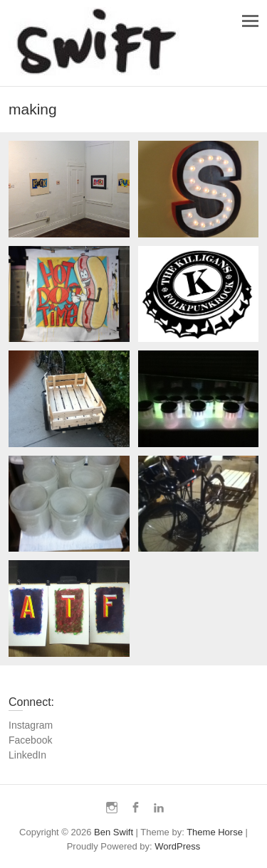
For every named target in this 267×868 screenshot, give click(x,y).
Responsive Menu (250, 21)
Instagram (31, 725)
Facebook (30, 740)
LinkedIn (27, 755)
